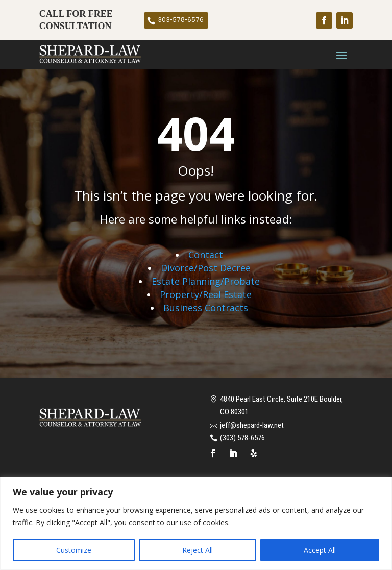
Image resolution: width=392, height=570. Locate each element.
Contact (206, 255)
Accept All (320, 550)
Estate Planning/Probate (206, 281)
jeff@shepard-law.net (252, 425)
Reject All (198, 550)
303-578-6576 (186, 20)
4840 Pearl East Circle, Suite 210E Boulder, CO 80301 (281, 406)
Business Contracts (206, 308)
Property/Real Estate (206, 294)
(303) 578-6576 (242, 438)
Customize (74, 550)
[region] (196, 523)
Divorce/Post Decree (206, 268)
